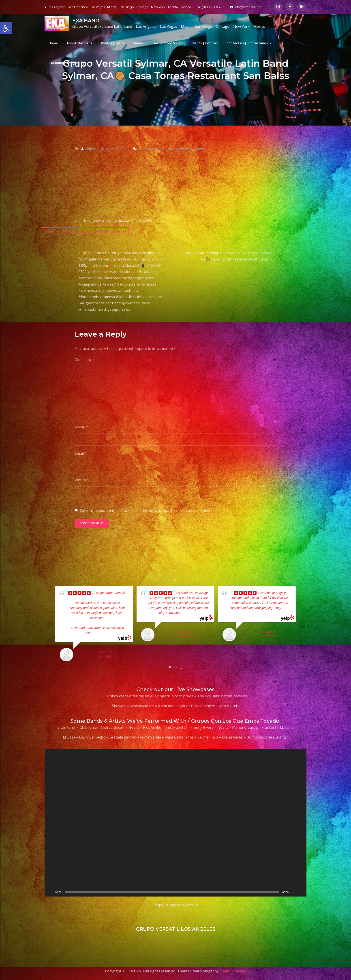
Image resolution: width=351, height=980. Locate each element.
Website (82, 480)
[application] (175, 823)
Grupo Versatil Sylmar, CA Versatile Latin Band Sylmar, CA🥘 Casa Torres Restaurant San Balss (227, 256)
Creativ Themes (233, 971)
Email (81, 453)
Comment (84, 360)
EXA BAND (86, 21)
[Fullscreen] (301, 892)
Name (81, 427)
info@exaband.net (246, 7)
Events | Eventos (204, 43)
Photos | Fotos (113, 43)
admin (91, 149)
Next (302, 625)
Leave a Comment (189, 149)
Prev (49, 625)
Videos (138, 43)
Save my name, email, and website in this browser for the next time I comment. (146, 510)
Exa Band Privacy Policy (67, 63)
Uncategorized (151, 149)
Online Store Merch (167, 43)
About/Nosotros (79, 43)
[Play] (50, 892)
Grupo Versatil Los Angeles (175, 905)
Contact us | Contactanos (247, 43)
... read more (100, 633)
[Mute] (293, 892)
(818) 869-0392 (211, 7)
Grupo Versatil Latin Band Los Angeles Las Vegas (85, 231)
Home (53, 43)
